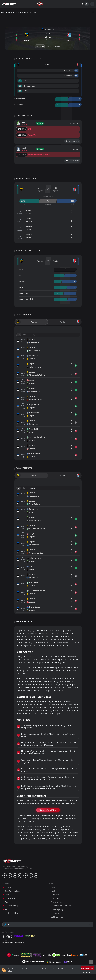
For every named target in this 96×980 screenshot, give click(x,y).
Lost (21, 287)
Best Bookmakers (12, 891)
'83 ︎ (20, 91)
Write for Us (57, 902)
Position (23, 269)
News (54, 887)
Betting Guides (11, 913)
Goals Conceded (26, 299)
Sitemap (55, 913)
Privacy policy (57, 909)
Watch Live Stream (48, 810)
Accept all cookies (87, 968)
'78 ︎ (20, 86)
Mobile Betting (11, 906)
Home (25, 335)
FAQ (53, 891)
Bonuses (8, 887)
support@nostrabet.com (13, 943)
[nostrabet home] (12, 861)
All (19, 335)
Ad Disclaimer (58, 917)
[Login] (87, 4)
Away (33, 335)
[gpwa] (26, 955)
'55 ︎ (76, 70)
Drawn (22, 281)
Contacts (55, 895)
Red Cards (19, 105)
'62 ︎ (20, 81)
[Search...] (82, 4)
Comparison (10, 898)
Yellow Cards (20, 99)
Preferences (87, 972)
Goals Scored (25, 293)
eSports (8, 909)
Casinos (8, 895)
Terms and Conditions (61, 906)
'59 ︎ (76, 76)
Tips (7, 902)
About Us (56, 898)
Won (21, 275)
